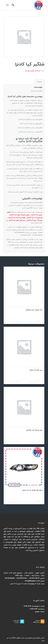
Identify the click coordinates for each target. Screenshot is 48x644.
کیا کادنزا (38, 71)
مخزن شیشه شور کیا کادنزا (20, 215)
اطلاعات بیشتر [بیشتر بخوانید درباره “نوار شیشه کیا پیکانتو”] (34, 442)
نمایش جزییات (15, 321)
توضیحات (39, 82)
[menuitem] (13, 5)
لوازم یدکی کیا (30, 71)
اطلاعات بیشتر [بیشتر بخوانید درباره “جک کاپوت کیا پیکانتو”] (34, 321)
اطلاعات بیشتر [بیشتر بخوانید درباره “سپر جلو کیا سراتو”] (34, 381)
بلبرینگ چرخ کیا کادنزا (34, 220)
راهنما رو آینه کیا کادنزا (17, 218)
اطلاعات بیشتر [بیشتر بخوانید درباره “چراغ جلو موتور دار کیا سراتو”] (34, 502)
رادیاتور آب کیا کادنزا (35, 218)
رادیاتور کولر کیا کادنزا (17, 220)
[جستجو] (13, 5)
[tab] (39, 82)
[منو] (8, 5)
